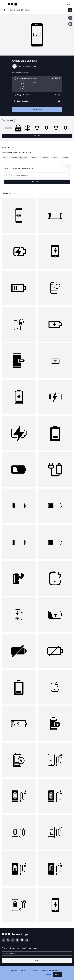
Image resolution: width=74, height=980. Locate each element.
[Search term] (38, 10)
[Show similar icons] (70, 24)
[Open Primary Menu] (4, 4)
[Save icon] (70, 18)
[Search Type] (5, 10)
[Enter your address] (37, 953)
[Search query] (37, 175)
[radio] (37, 84)
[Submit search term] (70, 10)
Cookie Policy (34, 970)
